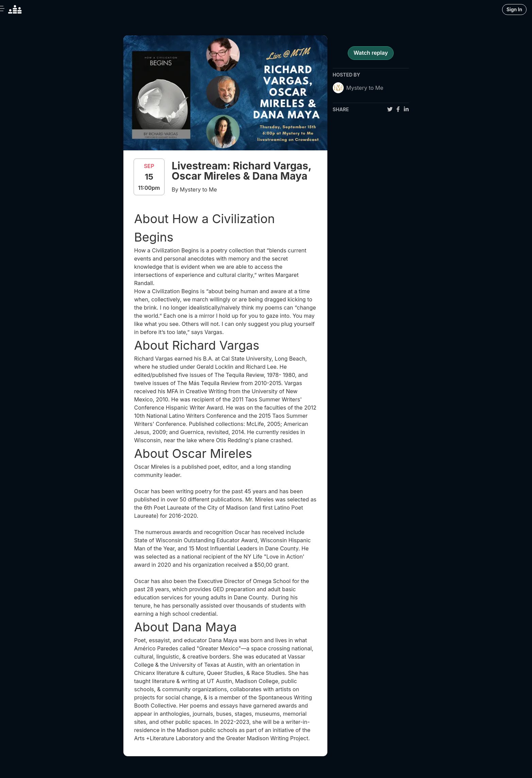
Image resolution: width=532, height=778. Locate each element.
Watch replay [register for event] (371, 53)
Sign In (514, 9)
